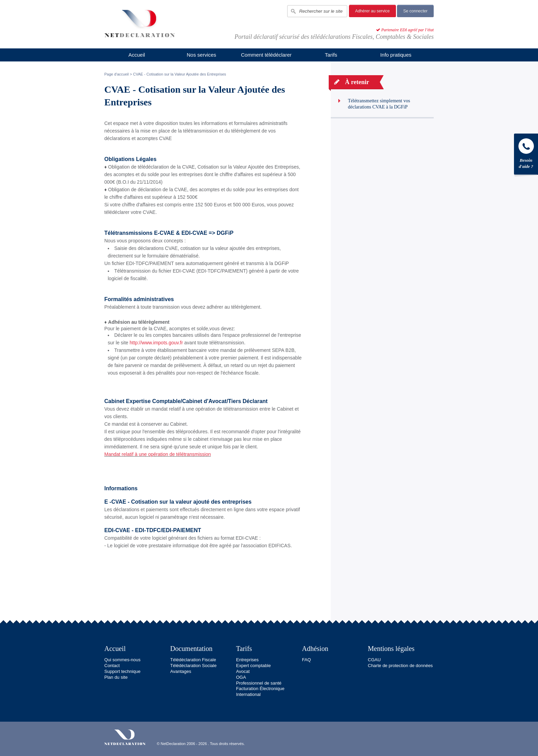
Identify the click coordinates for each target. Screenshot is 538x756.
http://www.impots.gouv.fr (156, 343)
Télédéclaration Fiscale (193, 660)
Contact (112, 666)
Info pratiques (396, 55)
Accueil (137, 55)
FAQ (306, 660)
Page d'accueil (116, 74)
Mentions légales (391, 649)
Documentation (191, 649)
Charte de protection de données (400, 666)
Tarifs (331, 55)
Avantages (181, 671)
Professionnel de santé (259, 683)
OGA (241, 677)
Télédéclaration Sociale (193, 666)
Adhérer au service (372, 11)
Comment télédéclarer (266, 55)
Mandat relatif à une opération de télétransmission (158, 454)
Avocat (243, 671)
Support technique (122, 671)
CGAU (374, 660)
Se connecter (415, 11)
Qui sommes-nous (122, 660)
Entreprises (247, 660)
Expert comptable (253, 666)
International (248, 694)
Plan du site (116, 677)
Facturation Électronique (260, 689)
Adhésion (315, 649)
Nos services (201, 55)
